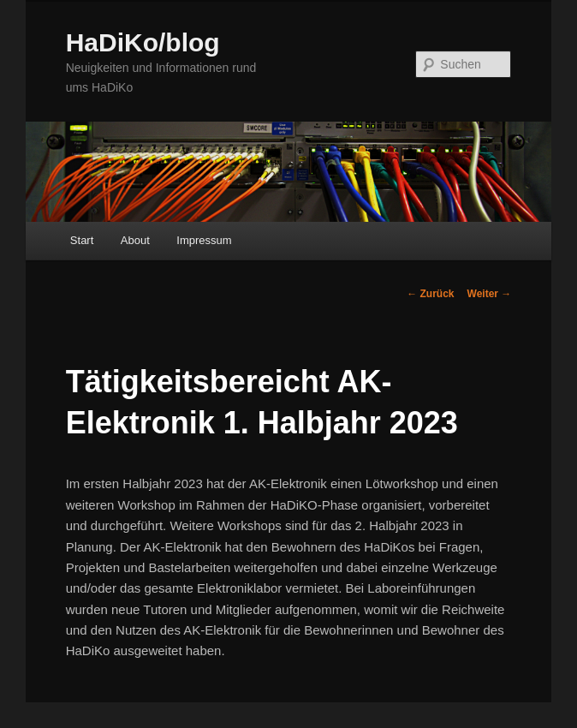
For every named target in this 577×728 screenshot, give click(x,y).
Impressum (204, 240)
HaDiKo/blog (143, 42)
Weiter (490, 294)
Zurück (430, 294)
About (135, 240)
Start (82, 240)
